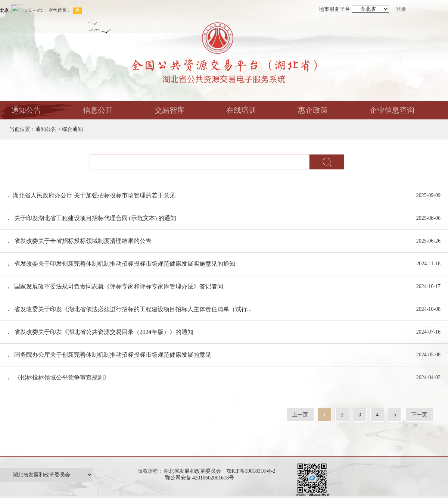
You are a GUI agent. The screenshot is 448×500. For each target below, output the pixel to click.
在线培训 (241, 110)
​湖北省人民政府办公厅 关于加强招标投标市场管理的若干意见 (94, 195)
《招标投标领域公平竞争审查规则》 (62, 377)
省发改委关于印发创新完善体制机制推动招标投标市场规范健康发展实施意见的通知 (125, 264)
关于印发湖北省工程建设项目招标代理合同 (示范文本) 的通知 (95, 218)
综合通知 (72, 129)
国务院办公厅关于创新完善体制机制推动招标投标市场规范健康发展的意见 (113, 355)
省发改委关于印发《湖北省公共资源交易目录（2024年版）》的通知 (104, 332)
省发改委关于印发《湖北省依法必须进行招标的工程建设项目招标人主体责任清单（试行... (133, 309)
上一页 (300, 415)
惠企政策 (313, 110)
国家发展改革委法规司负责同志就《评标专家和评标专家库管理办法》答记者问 (119, 286)
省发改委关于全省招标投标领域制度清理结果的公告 (83, 241)
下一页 (419, 415)
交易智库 (169, 110)
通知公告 (26, 110)
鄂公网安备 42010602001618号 (201, 478)
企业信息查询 (392, 110)
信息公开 (98, 110)
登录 (401, 9)
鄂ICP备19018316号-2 (251, 471)
